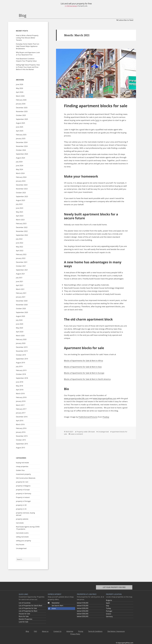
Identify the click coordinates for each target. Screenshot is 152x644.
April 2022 (20, 251)
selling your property (24, 541)
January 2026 (21, 104)
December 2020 (22, 301)
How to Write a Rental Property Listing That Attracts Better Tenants (27, 38)
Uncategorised (21, 548)
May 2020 (19, 328)
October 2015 (21, 440)
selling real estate (22, 537)
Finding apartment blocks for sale (96, 106)
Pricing (81, 631)
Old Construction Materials (26, 478)
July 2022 (19, 239)
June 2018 (20, 382)
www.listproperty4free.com (105, 398)
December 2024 (22, 142)
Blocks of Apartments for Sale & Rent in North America (87, 379)
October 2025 (21, 115)
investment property (23, 474)
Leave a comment (77, 434)
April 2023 (20, 216)
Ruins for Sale (24, 616)
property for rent (22, 482)
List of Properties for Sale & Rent (30, 606)
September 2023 (22, 196)
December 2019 (22, 347)
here (97, 120)
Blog (22, 15)
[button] (61, 609)
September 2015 (22, 444)
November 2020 (22, 305)
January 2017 (21, 413)
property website (22, 519)
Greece (109, 614)
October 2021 (21, 266)
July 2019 (19, 366)
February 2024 (21, 177)
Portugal (109, 611)
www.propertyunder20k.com (76, 398)
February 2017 (21, 409)
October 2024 (21, 150)
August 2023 (21, 200)
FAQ (35, 631)
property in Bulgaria (23, 486)
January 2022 (21, 258)
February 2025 (21, 135)
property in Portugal (23, 501)
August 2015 (21, 448)
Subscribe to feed (125, 20)
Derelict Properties (25, 619)
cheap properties (22, 466)
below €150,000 (83, 606)
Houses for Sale (24, 614)
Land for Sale (23, 622)
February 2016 (21, 428)
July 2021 (19, 278)
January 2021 (21, 297)
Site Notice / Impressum (116, 631)
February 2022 (21, 254)
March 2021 (20, 289)
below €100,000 (83, 603)
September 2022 (22, 235)
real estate (20, 523)
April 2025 (20, 131)
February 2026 (21, 100)
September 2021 (22, 270)
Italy (107, 606)
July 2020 (19, 320)
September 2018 (22, 378)
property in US (21, 509)
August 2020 (21, 316)
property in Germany (24, 494)
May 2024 (19, 169)
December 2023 (22, 185)
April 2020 (20, 332)
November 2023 (22, 189)
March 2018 (20, 394)
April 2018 (20, 390)
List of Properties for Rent (28, 611)
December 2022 (22, 227)
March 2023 (20, 220)
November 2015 (22, 436)
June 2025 (20, 127)
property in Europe (23, 490)
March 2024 (20, 173)
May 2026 (19, 88)
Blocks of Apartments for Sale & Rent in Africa (83, 361)
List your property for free (114, 587)
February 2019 (21, 370)
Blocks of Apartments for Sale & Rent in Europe (84, 373)
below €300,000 (83, 614)
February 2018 (21, 397)
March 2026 (20, 96)
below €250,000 (83, 611)
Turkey (108, 608)
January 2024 (21, 181)
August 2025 (21, 123)
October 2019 (21, 355)
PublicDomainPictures (88, 417)
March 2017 (20, 405)
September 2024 (22, 154)
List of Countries (25, 603)
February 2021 (21, 293)
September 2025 (22, 119)
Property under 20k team (86, 432)
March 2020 (20, 336)
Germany (109, 616)
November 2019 (22, 351)
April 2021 (20, 285)
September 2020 (22, 312)
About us (45, 631)
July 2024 (19, 162)
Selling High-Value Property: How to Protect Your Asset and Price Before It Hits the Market (28, 67)
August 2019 (21, 363)
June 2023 (20, 208)
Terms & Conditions (95, 631)
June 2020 (20, 324)
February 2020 (21, 339)
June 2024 (20, 166)
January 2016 (21, 432)
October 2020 (21, 309)
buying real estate (22, 463)
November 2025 (22, 111)
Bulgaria (109, 600)
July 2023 (19, 204)
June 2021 (20, 281)
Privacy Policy (75, 634)
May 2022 (19, 247)
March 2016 (20, 424)
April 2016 (20, 421)
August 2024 (21, 158)
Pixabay (106, 417)
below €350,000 (83, 616)
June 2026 (20, 84)
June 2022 (20, 243)
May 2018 (19, 386)
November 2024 (22, 146)
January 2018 (21, 401)
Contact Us (57, 631)
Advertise (70, 631)
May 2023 (19, 212)
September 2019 (22, 359)
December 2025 (22, 108)
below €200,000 (83, 608)
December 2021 (22, 262)
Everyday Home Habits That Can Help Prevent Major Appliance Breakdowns (28, 46)
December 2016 (22, 417)
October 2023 (21, 193)
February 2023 (21, 224)
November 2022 (22, 231)
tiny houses (20, 545)
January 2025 (21, 139)
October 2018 (21, 374)
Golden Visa (20, 470)
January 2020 (21, 343)
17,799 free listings (71, 6)
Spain (108, 603)
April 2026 (20, 92)
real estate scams (22, 533)
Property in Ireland (23, 497)
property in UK (21, 505)
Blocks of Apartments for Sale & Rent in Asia (83, 367)
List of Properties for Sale (28, 608)
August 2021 (21, 274)
